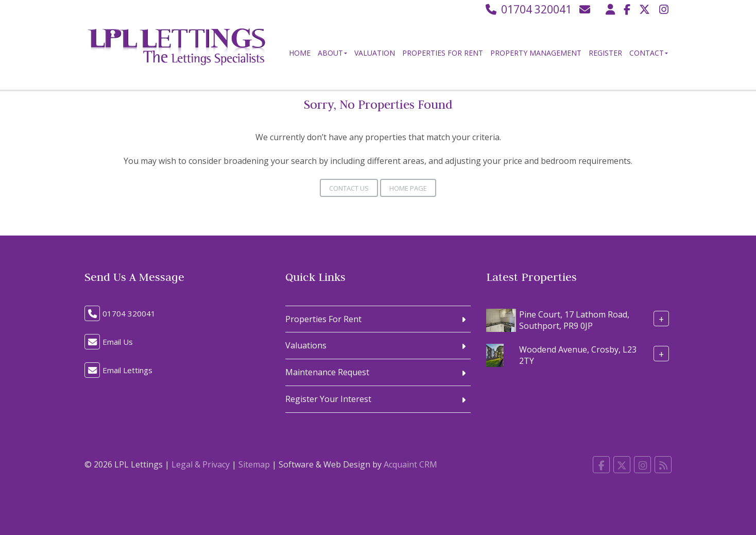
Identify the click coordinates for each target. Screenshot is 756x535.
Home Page (408, 188)
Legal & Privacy (201, 464)
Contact (649, 53)
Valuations (306, 345)
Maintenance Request (327, 372)
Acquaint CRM (410, 464)
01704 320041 (528, 9)
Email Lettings (127, 370)
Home (300, 53)
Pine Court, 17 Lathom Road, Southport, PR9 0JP (574, 320)
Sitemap (254, 464)
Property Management (536, 53)
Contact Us (349, 188)
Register (605, 53)
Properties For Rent (443, 53)
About (332, 53)
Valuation (375, 53)
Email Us (118, 342)
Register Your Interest (328, 399)
